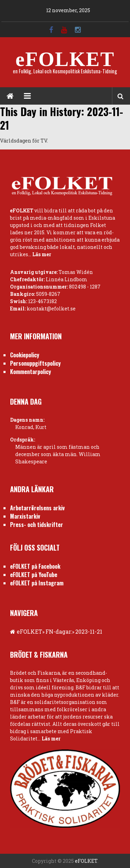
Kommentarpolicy (31, 372)
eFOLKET (65, 59)
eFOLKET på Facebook (35, 566)
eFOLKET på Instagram (37, 583)
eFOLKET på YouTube (34, 575)
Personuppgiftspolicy (35, 363)
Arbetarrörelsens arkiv (37, 508)
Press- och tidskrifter (37, 525)
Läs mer (42, 254)
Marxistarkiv (25, 516)
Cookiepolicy (25, 355)
